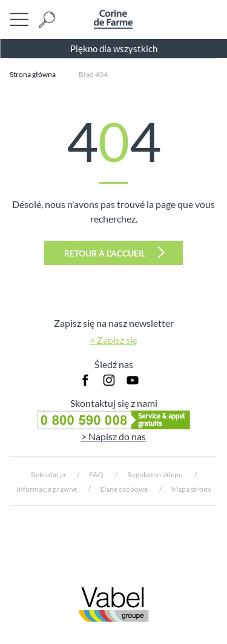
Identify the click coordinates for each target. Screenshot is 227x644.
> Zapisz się (113, 340)
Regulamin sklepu (155, 475)
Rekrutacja (48, 475)
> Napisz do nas (113, 436)
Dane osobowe (124, 489)
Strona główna (33, 74)
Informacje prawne (47, 489)
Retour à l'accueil (114, 252)
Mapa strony (191, 489)
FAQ (96, 475)
